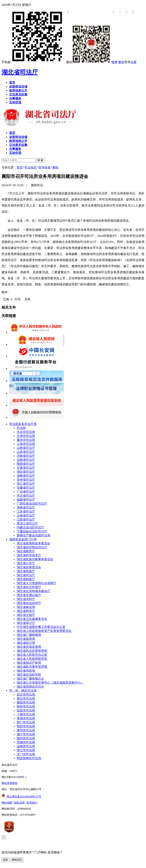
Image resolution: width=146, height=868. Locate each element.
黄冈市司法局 (26, 730)
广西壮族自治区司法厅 (32, 504)
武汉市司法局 (26, 695)
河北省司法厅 (26, 496)
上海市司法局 (26, 444)
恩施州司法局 (26, 742)
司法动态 (31, 167)
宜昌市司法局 (26, 710)
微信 (88, 62)
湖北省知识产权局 (29, 663)
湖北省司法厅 (20, 72)
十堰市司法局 (26, 714)
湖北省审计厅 (26, 623)
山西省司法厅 (26, 448)
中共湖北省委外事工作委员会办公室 (41, 627)
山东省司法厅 (26, 452)
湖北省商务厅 (26, 611)
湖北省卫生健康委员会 (32, 619)
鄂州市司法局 (26, 726)
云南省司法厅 (26, 515)
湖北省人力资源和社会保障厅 (36, 583)
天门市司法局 (26, 754)
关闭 (27, 299)
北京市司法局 (26, 432)
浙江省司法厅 (26, 484)
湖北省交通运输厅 (29, 595)
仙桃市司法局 (26, 746)
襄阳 (55, 167)
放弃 (6, 860)
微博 (114, 62)
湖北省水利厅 (26, 599)
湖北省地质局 (26, 671)
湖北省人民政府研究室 (32, 659)
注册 (133, 62)
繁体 (121, 62)
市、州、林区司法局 (23, 691)
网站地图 (7, 803)
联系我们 (32, 803)
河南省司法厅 (26, 456)
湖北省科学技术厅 (29, 555)
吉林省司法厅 (26, 460)
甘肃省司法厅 (26, 468)
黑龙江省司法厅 (27, 523)
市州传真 (44, 167)
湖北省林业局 (26, 607)
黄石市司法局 (26, 699)
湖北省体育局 (26, 639)
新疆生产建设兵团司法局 (33, 535)
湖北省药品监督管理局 (32, 651)
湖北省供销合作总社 (30, 687)
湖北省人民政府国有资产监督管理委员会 (44, 631)
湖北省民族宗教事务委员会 (35, 559)
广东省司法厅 (26, 492)
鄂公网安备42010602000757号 (21, 797)
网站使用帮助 (10, 783)
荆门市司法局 (26, 722)
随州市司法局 (26, 738)
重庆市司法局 (26, 440)
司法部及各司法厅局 (23, 424)
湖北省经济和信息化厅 (32, 547)
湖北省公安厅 (26, 563)
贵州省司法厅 (26, 480)
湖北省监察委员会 (29, 567)
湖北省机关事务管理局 (32, 667)
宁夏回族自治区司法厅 (32, 531)
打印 (17, 299)
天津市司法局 (26, 436)
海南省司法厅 (26, 508)
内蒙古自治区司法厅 (30, 527)
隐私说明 (19, 803)
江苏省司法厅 (26, 511)
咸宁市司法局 (26, 734)
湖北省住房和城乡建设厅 (33, 591)
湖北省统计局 (26, 643)
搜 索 (40, 160)
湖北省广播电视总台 (30, 679)
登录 (127, 62)
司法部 (21, 428)
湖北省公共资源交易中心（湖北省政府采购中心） (50, 683)
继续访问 (17, 860)
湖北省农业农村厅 (29, 603)
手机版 (33, 62)
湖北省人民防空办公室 (32, 655)
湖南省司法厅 (26, 476)
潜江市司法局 (26, 750)
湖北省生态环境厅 (29, 587)
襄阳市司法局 (26, 702)
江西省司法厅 (26, 519)
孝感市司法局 (26, 718)
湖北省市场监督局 (29, 647)
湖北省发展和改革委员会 (33, 543)
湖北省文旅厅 (26, 615)
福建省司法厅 (26, 500)
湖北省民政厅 (26, 571)
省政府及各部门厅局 (23, 539)
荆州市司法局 (26, 706)
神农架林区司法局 (29, 758)
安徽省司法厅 (26, 488)
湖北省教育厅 (26, 551)
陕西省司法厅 (26, 464)
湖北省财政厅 (26, 579)
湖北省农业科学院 (29, 675)
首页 (20, 167)
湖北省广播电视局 (29, 635)
